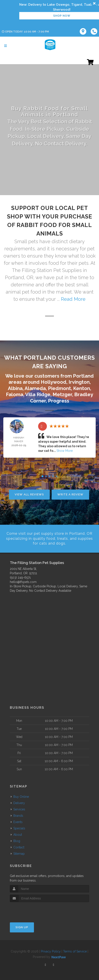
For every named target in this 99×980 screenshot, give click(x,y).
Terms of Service (75, 951)
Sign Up (22, 927)
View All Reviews (29, 494)
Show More (65, 451)
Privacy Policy (51, 951)
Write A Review (70, 494)
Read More (73, 299)
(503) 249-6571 (20, 578)
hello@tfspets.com (23, 582)
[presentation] (33, 910)
